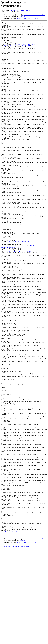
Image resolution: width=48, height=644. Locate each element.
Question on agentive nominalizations (34, 15)
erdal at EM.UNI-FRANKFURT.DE (20, 10)
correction (23, 16)
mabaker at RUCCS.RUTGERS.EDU (25, 49)
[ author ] (37, 18)
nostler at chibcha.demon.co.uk (13, 627)
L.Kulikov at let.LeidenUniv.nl (19, 284)
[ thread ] (25, 18)
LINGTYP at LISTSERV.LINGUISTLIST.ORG (17, 50)
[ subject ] (31, 18)
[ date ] (19, 18)
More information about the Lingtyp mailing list (15, 642)
